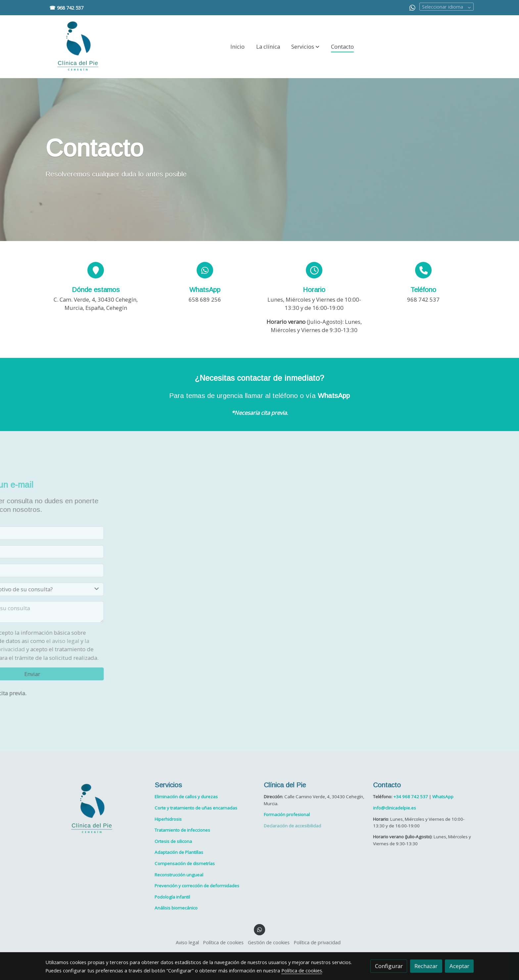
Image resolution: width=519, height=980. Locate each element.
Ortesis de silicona (173, 841)
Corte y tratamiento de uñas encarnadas (196, 808)
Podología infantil (172, 897)
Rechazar (426, 966)
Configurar (389, 966)
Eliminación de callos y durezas (186, 797)
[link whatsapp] (412, 7)
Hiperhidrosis (168, 819)
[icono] (96, 270)
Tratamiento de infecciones (182, 830)
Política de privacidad (317, 943)
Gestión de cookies (269, 943)
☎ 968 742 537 (66, 8)
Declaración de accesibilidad (292, 826)
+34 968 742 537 (411, 797)
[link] (78, 47)
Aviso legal (187, 943)
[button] (305, 47)
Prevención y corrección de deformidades (197, 886)
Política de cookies (223, 943)
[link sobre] (96, 809)
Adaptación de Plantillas (179, 853)
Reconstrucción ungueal (179, 875)
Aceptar (459, 966)
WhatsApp (334, 396)
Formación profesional (287, 815)
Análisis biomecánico (176, 908)
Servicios (168, 785)
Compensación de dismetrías (185, 864)
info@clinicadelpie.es (395, 808)
